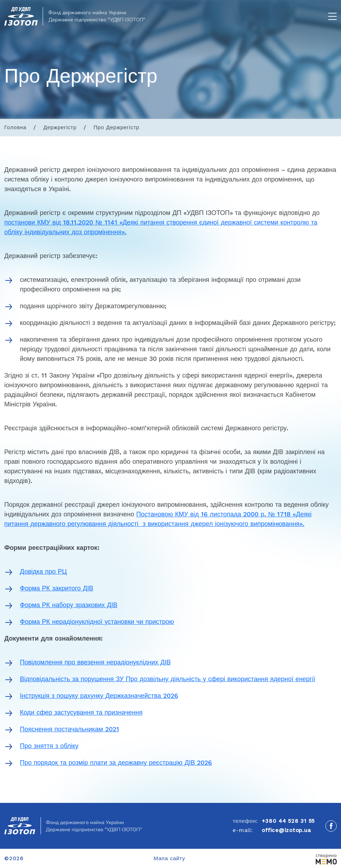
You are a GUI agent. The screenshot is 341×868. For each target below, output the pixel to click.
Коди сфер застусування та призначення (81, 712)
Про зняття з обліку (49, 746)
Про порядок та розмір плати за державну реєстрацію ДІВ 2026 (116, 762)
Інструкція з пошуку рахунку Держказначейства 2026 (99, 696)
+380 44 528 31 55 (288, 821)
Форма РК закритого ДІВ (57, 588)
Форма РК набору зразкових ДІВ (69, 605)
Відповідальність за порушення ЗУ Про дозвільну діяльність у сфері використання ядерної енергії (167, 679)
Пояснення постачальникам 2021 (70, 729)
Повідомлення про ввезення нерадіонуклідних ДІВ (95, 662)
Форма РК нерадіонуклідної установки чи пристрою (97, 622)
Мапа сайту (169, 858)
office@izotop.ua (286, 830)
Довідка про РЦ (43, 571)
